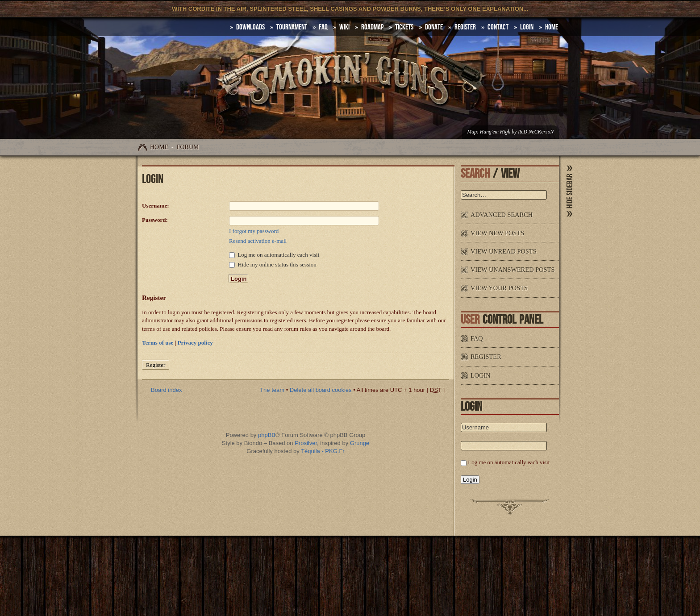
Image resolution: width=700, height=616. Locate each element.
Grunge (360, 443)
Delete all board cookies (321, 390)
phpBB (267, 435)
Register (465, 27)
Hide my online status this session (273, 264)
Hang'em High (495, 132)
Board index (166, 390)
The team (272, 390)
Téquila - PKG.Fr (323, 451)
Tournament (292, 27)
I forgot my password (254, 231)
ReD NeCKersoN (536, 132)
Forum (188, 147)
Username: (156, 206)
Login (527, 27)
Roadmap (372, 27)
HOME (552, 27)
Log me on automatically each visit (274, 255)
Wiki (344, 27)
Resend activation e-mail (258, 241)
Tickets (404, 27)
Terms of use (158, 343)
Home (159, 147)
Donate (434, 27)
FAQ (323, 27)
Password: (155, 220)
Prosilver (306, 443)
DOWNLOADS (250, 27)
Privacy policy (195, 343)
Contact (498, 27)
